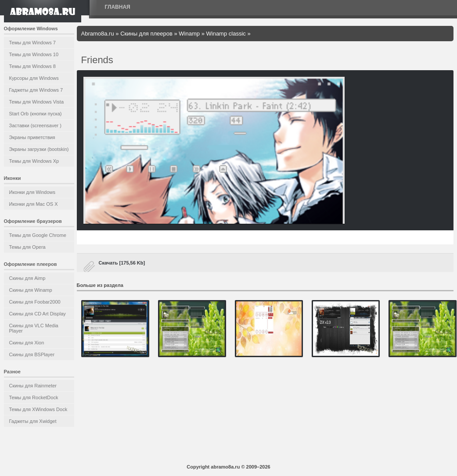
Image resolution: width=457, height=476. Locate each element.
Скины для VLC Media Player (34, 328)
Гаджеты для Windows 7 (36, 90)
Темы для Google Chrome (38, 235)
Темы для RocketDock (34, 397)
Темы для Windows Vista (37, 102)
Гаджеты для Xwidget (33, 421)
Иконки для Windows (32, 192)
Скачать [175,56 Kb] (122, 263)
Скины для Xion (27, 343)
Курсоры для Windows (34, 78)
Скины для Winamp (31, 290)
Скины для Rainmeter (33, 386)
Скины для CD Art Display (38, 314)
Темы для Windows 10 (34, 54)
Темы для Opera (27, 247)
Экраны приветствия (32, 137)
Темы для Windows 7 (32, 43)
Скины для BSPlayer (32, 354)
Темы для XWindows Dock (38, 409)
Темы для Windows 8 (32, 66)
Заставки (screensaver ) (35, 125)
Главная (118, 7)
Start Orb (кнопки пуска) (36, 114)
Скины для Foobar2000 (35, 302)
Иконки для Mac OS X (34, 204)
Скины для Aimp (27, 278)
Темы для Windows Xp (34, 161)
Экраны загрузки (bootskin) (39, 149)
